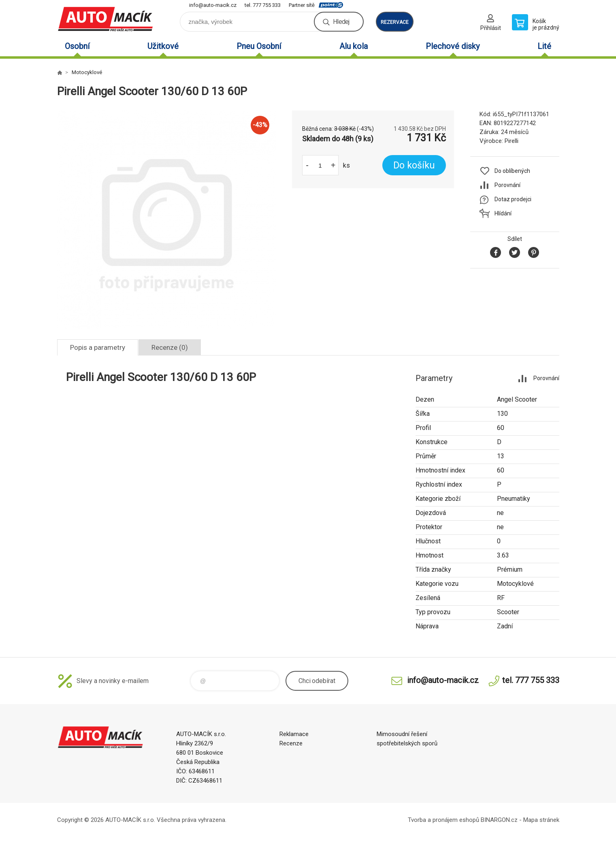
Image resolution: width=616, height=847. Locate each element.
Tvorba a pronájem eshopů (443, 820)
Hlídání (503, 213)
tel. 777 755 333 (263, 5)
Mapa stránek (541, 820)
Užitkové (163, 46)
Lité (544, 46)
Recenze (291, 743)
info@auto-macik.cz (213, 5)
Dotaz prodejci (513, 199)
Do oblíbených (512, 171)
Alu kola (354, 46)
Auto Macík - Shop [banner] (106, 19)
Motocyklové (87, 72)
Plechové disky (453, 46)
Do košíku (414, 165)
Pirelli (512, 141)
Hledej (341, 22)
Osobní (77, 46)
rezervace (395, 22)
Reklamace (294, 734)
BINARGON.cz (499, 820)
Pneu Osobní (259, 46)
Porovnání (507, 185)
